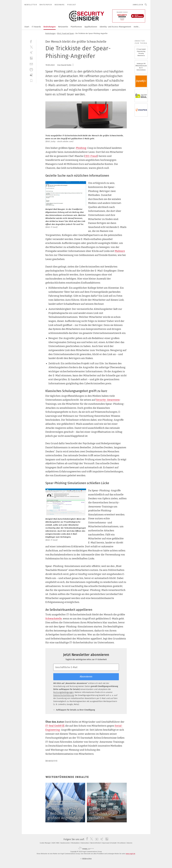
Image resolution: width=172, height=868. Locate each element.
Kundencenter (65, 843)
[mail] (31, 64)
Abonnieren (86, 677)
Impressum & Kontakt (109, 843)
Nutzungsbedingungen (63, 692)
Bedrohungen (50, 27)
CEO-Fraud (91, 156)
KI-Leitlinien (122, 843)
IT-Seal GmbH (55, 726)
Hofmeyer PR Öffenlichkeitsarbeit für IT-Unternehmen (141, 67)
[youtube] (96, 839)
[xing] (31, 53)
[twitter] (31, 47)
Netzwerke (63, 27)
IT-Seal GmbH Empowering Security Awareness (141, 52)
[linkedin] (31, 58)
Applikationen (91, 27)
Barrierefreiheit (96, 843)
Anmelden (138, 5)
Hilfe (58, 843)
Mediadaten (76, 843)
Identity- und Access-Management (115, 27)
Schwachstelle (54, 619)
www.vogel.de (131, 854)
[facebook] (31, 41)
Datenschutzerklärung (63, 695)
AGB (54, 843)
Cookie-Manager (45, 843)
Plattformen (76, 27)
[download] (31, 75)
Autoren (130, 843)
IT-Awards (36, 27)
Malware (120, 251)
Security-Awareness (108, 400)
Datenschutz (85, 843)
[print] (31, 69)
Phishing (81, 148)
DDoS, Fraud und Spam (65, 33)
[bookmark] (73, 65)
